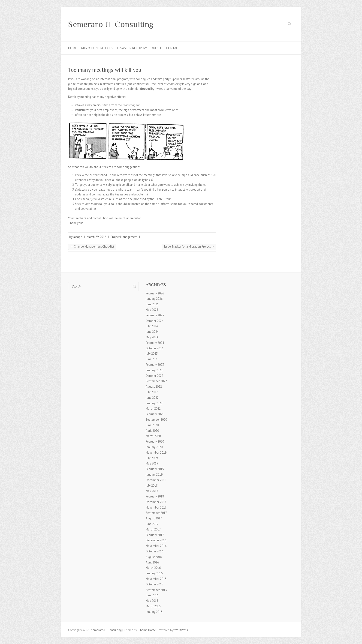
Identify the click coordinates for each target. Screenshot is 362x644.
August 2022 (154, 387)
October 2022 (154, 376)
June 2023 (152, 359)
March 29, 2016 (97, 237)
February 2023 (155, 365)
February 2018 (155, 496)
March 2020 (153, 436)
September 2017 (156, 513)
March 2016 (153, 568)
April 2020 (152, 431)
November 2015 (156, 579)
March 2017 (153, 529)
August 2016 (154, 557)
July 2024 (152, 326)
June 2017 (152, 524)
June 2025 (152, 304)
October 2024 (154, 321)
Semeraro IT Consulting (111, 24)
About (157, 48)
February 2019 (155, 469)
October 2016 (154, 551)
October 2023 (154, 348)
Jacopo (78, 237)
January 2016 (154, 573)
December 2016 (156, 540)
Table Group (163, 199)
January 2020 (154, 447)
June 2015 (152, 595)
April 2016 (152, 562)
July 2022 (152, 392)
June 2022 (152, 398)
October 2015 (154, 584)
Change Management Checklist (92, 247)
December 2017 (156, 502)
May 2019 (152, 463)
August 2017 (154, 518)
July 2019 (152, 458)
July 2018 (152, 486)
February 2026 (155, 293)
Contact (173, 48)
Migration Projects (97, 48)
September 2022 (156, 381)
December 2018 (156, 480)
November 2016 (156, 546)
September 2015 (156, 590)
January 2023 (154, 370)
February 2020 (155, 442)
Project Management (124, 237)
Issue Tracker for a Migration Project (189, 247)
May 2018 (152, 491)
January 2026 (154, 299)
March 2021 (153, 409)
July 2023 (152, 354)
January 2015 (154, 612)
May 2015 (152, 601)
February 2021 (155, 414)
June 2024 (152, 332)
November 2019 (156, 453)
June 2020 (152, 425)
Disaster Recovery (132, 48)
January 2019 (154, 475)
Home (72, 48)
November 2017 (156, 508)
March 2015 (153, 606)
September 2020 (156, 420)
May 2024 (152, 337)
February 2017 (155, 535)
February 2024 (155, 343)
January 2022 (154, 403)
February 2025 (155, 315)
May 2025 (152, 310)
